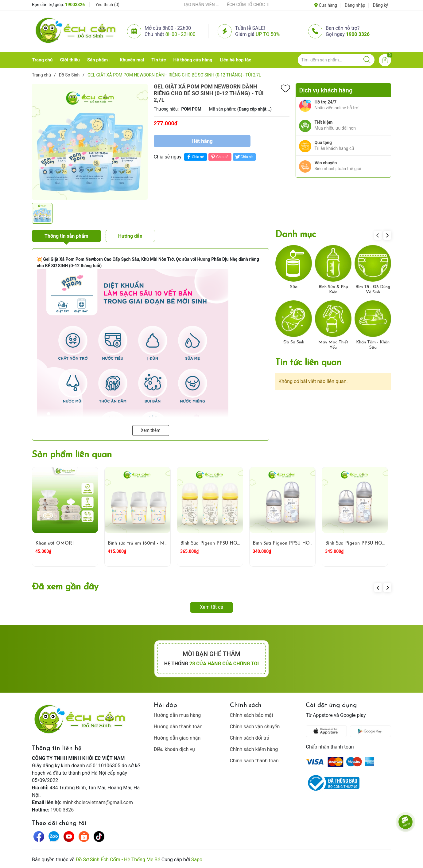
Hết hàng (202, 141)
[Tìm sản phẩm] (336, 60)
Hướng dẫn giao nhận (177, 738)
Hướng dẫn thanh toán (178, 727)
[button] (387, 235)
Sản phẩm (97, 60)
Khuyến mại (132, 60)
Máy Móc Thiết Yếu (333, 345)
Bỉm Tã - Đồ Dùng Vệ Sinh (373, 290)
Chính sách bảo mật (252, 715)
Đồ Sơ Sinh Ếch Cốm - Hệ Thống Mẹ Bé (118, 860)
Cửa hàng (326, 5)
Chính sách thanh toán (254, 761)
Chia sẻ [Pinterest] (219, 157)
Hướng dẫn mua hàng (177, 715)
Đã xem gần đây (65, 587)
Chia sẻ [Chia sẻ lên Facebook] (195, 157)
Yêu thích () (107, 5)
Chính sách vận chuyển (255, 727)
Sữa (294, 287)
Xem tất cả (212, 607)
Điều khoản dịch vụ (174, 749)
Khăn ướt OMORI (54, 543)
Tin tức (159, 60)
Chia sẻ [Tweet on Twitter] (244, 157)
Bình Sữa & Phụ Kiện (333, 290)
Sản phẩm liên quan (72, 455)
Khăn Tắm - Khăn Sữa (373, 345)
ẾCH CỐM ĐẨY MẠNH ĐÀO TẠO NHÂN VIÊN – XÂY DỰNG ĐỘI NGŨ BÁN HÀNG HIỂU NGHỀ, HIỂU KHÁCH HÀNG (193, 5)
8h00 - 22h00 (180, 34)
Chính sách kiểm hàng (254, 749)
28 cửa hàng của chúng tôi (224, 664)
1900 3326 (358, 34)
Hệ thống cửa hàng (193, 60)
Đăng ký (380, 5)
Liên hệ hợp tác (236, 60)
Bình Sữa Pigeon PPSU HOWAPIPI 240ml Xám (303, 543)
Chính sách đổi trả (250, 738)
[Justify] (367, 60)
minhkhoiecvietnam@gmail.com (98, 802)
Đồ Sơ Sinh (294, 342)
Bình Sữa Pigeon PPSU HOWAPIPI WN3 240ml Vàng (237, 543)
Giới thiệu (70, 60)
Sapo (197, 860)
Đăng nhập (355, 5)
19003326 (75, 5)
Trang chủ (42, 60)
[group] (90, 142)
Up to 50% (268, 34)
